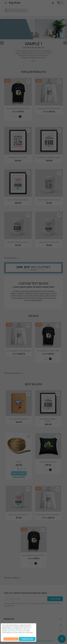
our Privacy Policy (15, 631)
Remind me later (11, 639)
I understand (27, 639)
